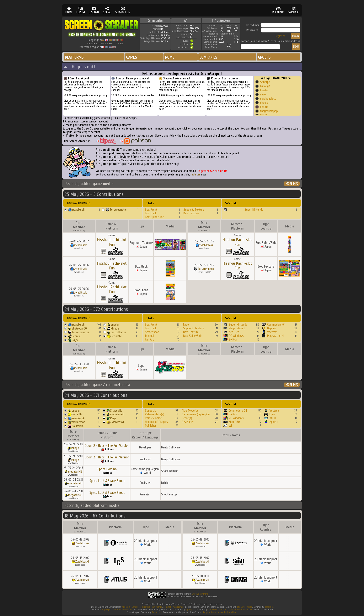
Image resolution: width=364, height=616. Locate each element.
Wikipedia (126, 607)
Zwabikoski (117, 422)
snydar (115, 325)
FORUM (81, 10)
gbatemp (269, 607)
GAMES (132, 57)
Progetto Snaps (210, 612)
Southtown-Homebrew (122, 610)
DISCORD (94, 10)
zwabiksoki (78, 210)
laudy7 (75, 448)
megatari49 (117, 414)
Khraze (115, 328)
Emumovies (212, 610)
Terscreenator (118, 210)
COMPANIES (208, 57)
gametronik (157, 607)
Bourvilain (78, 426)
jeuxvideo (146, 607)
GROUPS (264, 57)
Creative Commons (200, 594)
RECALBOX (278, 10)
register (195, 175)
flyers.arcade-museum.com (240, 610)
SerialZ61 (116, 336)
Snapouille (116, 411)
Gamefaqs (136, 607)
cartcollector (118, 332)
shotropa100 (79, 328)
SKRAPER (293, 10)
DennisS (77, 336)
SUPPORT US (123, 10)
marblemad (78, 422)
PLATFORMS (74, 57)
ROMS (170, 57)
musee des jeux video (227, 612)
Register (280, 36)
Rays (75, 340)
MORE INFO (292, 184)
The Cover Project (244, 607)
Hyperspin (107, 610)
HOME (69, 10)
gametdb (167, 607)
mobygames (178, 607)
